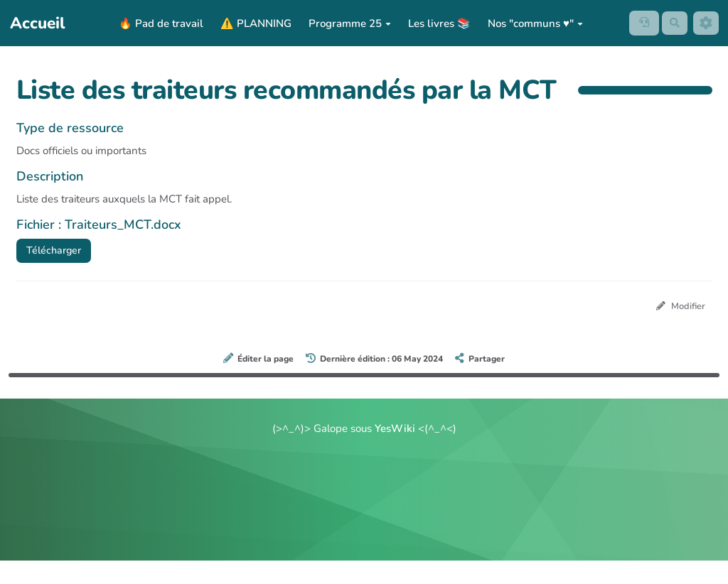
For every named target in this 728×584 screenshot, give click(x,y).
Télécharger (56, 251)
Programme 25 (347, 23)
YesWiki (395, 431)
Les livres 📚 (437, 23)
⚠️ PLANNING (253, 23)
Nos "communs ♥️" (532, 23)
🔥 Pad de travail (158, 23)
